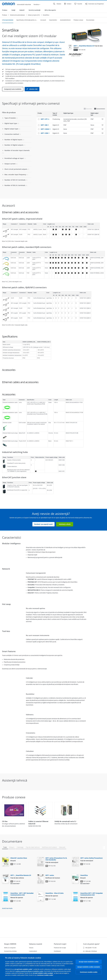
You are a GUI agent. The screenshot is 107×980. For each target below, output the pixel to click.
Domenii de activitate (10, 951)
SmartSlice (84, 892)
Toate (5, 864)
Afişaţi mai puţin (54, 842)
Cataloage (20, 864)
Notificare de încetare (49, 864)
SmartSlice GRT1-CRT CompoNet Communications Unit (92, 911)
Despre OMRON (10, 944)
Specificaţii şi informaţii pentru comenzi (27, 20)
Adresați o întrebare (90, 951)
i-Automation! (33, 951)
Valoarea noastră (36, 944)
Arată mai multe (7, 925)
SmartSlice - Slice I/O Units (54, 910)
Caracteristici (53, 20)
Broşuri (12, 864)
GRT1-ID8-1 (45, 125)
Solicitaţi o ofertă (65, 524)
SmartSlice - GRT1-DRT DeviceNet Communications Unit (22, 911)
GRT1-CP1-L (45, 119)
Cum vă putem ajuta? (91, 944)
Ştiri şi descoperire (50, 10)
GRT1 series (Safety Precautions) (91, 875)
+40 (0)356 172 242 (90, 948)
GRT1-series (50, 892)
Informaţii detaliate (8, 20)
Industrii (22, 10)
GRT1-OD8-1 (45, 133)
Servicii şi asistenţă (34, 10)
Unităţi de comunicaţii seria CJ (65, 821)
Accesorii (43, 20)
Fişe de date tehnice (33, 864)
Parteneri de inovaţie (60, 948)
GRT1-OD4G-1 (46, 129)
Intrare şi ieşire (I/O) (34, 15)
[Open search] (57, 4)
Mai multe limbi (15, 901)
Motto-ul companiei (10, 948)
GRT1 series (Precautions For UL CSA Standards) (56, 876)
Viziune (31, 948)
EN (75, 50)
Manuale (62, 864)
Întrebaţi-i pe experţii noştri (43, 524)
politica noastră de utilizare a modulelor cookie (30, 971)
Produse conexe (78, 20)
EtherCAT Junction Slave (19, 875)
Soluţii (13, 10)
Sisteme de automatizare (17, 15)
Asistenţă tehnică (65, 20)
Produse (5, 10)
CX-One (5, 821)
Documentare (90, 20)
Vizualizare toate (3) (53, 834)
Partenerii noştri (60, 944)
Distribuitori (57, 951)
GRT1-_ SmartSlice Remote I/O (21, 892)
